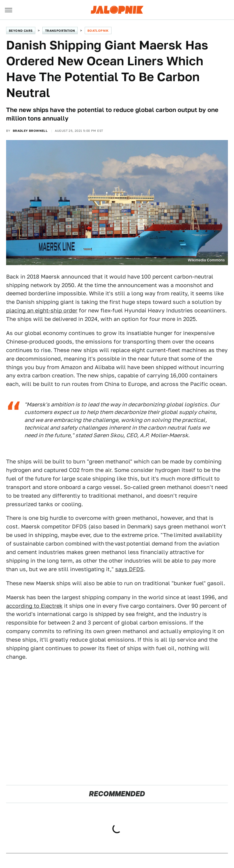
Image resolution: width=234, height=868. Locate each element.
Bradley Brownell (30, 131)
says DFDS (129, 569)
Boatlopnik (98, 31)
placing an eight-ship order (42, 310)
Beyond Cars (21, 31)
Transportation (60, 31)
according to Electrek (34, 606)
